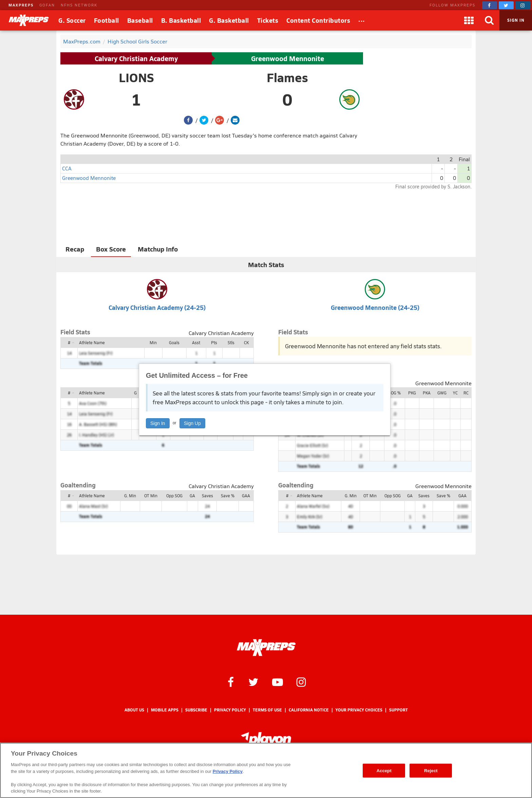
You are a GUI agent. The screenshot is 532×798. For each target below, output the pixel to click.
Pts (214, 342)
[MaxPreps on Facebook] (490, 5)
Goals (174, 342)
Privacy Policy (230, 710)
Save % (228, 496)
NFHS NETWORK (79, 5)
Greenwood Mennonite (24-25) (375, 307)
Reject (431, 770)
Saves (207, 496)
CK (246, 342)
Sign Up (192, 423)
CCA (67, 168)
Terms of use (267, 710)
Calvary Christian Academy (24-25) (157, 307)
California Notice (309, 710)
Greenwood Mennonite (288, 58)
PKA (427, 393)
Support (398, 710)
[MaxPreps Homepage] (266, 648)
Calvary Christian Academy (136, 58)
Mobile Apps (165, 710)
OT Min (151, 496)
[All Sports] (362, 20)
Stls (231, 342)
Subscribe (196, 710)
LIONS (136, 77)
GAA (246, 496)
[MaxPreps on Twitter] (506, 5)
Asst (196, 342)
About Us (134, 710)
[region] (266, 770)
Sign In (158, 423)
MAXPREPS (21, 5)
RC (466, 393)
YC (455, 393)
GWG (442, 393)
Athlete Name (92, 342)
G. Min (130, 496)
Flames (287, 77)
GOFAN (47, 5)
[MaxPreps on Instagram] (523, 5)
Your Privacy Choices (359, 710)
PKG (412, 393)
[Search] (489, 20)
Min (153, 342)
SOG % (395, 393)
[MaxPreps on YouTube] (278, 682)
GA (192, 496)
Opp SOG (174, 496)
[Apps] (469, 20)
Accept (384, 770)
